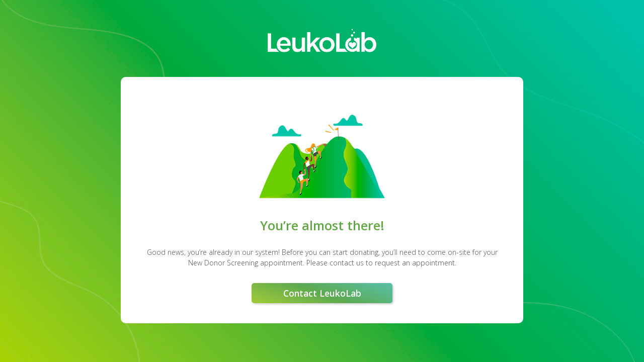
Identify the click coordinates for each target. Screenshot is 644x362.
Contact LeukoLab (322, 293)
